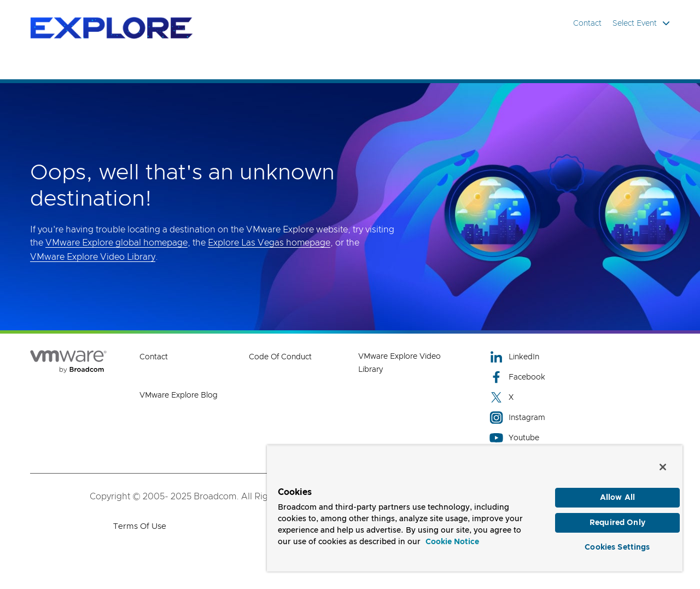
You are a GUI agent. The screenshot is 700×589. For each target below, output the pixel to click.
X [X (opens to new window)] (501, 397)
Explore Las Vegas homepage (269, 243)
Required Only (617, 523)
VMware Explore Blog (179, 395)
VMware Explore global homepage (116, 243)
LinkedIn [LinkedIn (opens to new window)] (514, 357)
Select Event (641, 23)
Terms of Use (140, 526)
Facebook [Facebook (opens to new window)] (517, 377)
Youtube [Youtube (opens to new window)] (514, 438)
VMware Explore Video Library (93, 257)
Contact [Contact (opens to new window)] (154, 357)
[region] (475, 508)
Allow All (617, 498)
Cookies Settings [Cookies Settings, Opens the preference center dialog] (617, 547)
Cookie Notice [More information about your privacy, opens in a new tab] (452, 542)
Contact (587, 24)
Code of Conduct (280, 357)
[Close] (663, 467)
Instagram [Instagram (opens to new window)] (517, 418)
